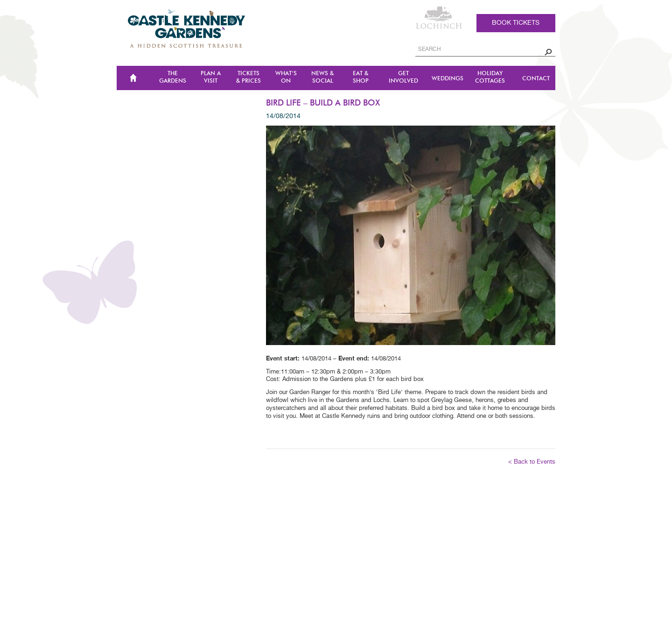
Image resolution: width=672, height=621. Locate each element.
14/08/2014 (283, 116)
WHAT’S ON (286, 77)
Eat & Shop (361, 77)
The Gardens (173, 77)
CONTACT (536, 79)
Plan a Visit (211, 77)
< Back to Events (532, 462)
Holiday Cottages (490, 77)
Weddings (448, 79)
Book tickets (516, 23)
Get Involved (403, 77)
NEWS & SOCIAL (322, 77)
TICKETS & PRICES (248, 77)
